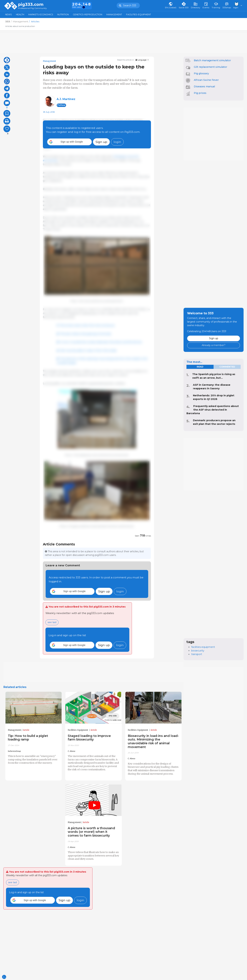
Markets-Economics (41, 14)
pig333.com (31, 4)
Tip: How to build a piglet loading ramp (28, 738)
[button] (69, 142)
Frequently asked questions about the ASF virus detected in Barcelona (213, 410)
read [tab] (200, 367)
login (117, 142)
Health (20, 14)
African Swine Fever (206, 80)
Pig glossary (201, 73)
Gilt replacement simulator (210, 67)
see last (52, 622)
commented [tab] (227, 367)
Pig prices (200, 93)
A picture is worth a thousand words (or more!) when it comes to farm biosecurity (91, 832)
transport (197, 654)
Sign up (101, 142)
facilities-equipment (203, 647)
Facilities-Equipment (139, 14)
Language (141, 60)
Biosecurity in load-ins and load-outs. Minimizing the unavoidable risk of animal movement (153, 741)
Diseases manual (204, 86)
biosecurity (198, 651)
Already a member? (214, 345)
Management (114, 14)
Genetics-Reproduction (88, 14)
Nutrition (63, 14)
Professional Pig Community (32, 8)
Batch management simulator (212, 60)
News (8, 14)
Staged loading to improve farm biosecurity (89, 738)
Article (26, 730)
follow (61, 105)
